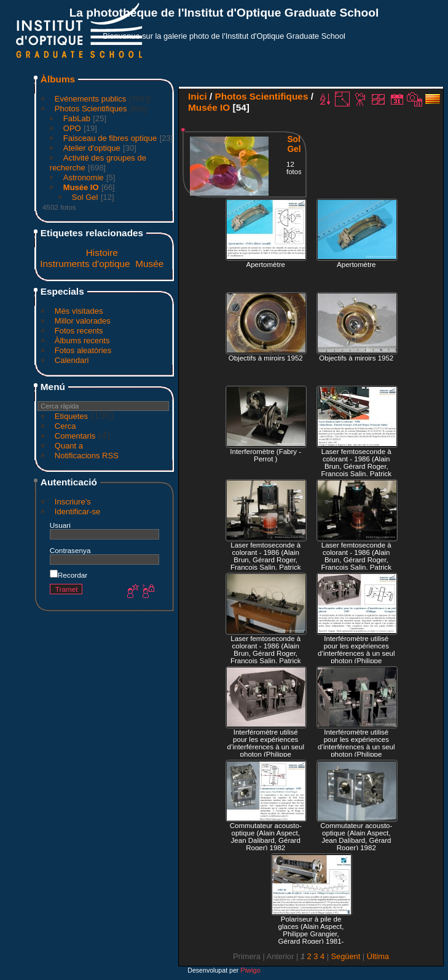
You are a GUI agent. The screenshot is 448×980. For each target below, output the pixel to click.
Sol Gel (85, 197)
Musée (149, 264)
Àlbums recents (82, 341)
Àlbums (58, 79)
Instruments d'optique (85, 264)
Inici (198, 96)
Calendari (72, 360)
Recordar (69, 575)
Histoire (102, 253)
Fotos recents (79, 331)
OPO (72, 128)
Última (378, 956)
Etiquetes (71, 416)
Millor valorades (83, 321)
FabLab (77, 118)
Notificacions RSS (87, 456)
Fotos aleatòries (83, 350)
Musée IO (81, 187)
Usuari (60, 525)
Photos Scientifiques (91, 109)
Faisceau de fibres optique (110, 138)
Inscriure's (73, 502)
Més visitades (79, 311)
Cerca (65, 426)
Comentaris (75, 436)
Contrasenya (70, 550)
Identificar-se (77, 512)
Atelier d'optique (92, 148)
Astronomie (84, 177)
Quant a (69, 446)
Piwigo (250, 970)
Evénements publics (90, 99)
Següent (346, 956)
